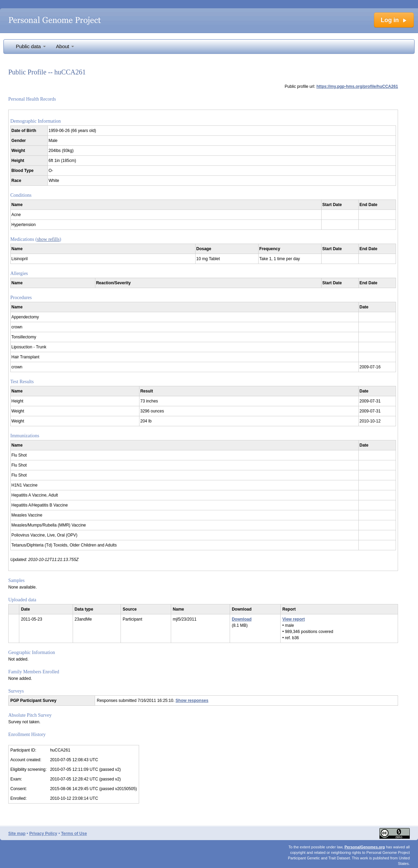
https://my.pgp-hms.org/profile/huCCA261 (357, 86)
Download (242, 619)
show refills (48, 239)
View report (294, 619)
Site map (17, 834)
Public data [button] (31, 47)
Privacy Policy (43, 834)
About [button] (65, 47)
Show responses (192, 701)
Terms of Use (74, 834)
